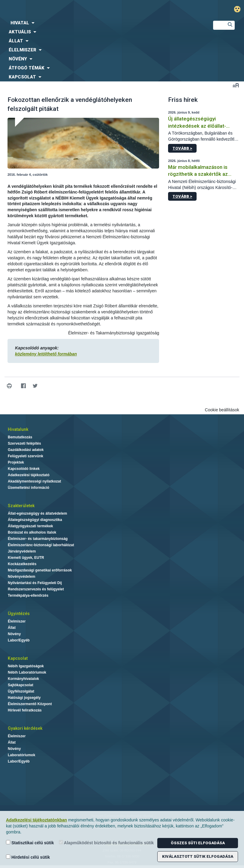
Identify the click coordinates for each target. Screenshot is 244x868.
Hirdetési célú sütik (28, 857)
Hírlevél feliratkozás (25, 710)
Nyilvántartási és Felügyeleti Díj (35, 583)
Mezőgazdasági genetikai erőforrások (40, 570)
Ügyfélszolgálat (21, 691)
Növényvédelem (21, 577)
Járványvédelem (22, 551)
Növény (14, 634)
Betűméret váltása (236, 85)
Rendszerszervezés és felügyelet (36, 589)
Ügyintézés (19, 614)
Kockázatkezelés (22, 564)
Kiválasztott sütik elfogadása (198, 856)
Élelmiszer (17, 621)
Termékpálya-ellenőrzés (28, 595)
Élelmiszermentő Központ (30, 704)
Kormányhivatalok (23, 679)
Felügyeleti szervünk (26, 456)
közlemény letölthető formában (46, 354)
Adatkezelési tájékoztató (29, 475)
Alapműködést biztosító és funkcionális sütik (106, 843)
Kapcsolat (18, 658)
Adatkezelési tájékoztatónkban (36, 820)
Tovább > (182, 148)
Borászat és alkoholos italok (32, 532)
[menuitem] (102, 23)
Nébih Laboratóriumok (27, 672)
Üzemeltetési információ (29, 488)
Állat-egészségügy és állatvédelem (37, 513)
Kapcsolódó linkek (24, 469)
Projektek (16, 462)
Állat (12, 628)
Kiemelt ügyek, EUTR (26, 558)
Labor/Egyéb (19, 640)
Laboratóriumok (21, 755)
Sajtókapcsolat (21, 685)
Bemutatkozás (20, 437)
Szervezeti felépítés (24, 443)
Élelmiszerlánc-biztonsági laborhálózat (41, 545)
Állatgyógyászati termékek (30, 526)
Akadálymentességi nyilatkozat (34, 481)
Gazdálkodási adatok (26, 450)
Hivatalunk (18, 429)
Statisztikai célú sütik (30, 843)
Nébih (81, 9)
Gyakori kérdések (25, 728)
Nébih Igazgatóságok (26, 666)
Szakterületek (21, 506)
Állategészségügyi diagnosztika (35, 520)
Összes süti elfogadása (198, 843)
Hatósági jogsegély (24, 698)
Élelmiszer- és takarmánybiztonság (38, 539)
